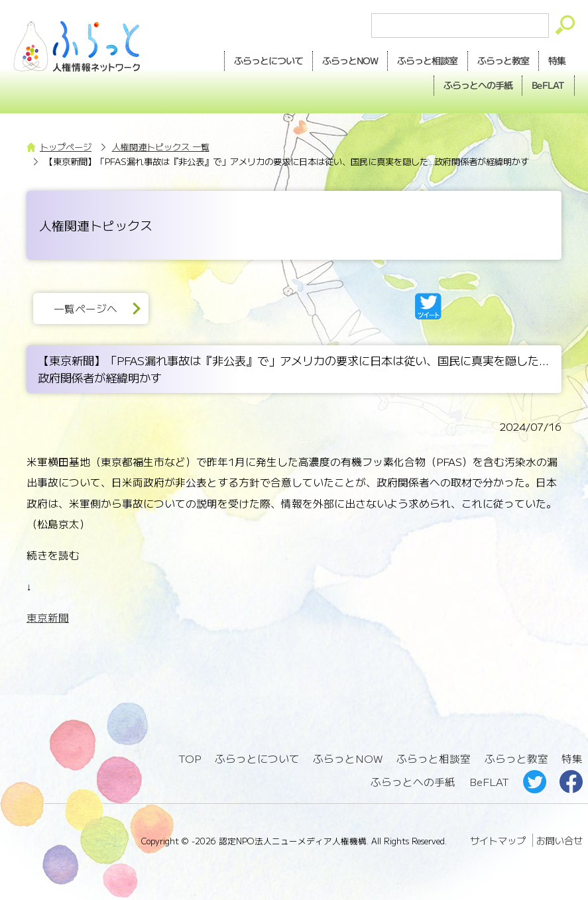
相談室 (427, 61)
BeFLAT (548, 85)
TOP (190, 759)
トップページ (66, 147)
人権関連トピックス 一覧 (161, 147)
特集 (557, 60)
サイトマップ (498, 840)
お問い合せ (559, 840)
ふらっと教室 (516, 759)
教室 (503, 61)
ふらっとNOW (348, 759)
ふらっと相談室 (434, 759)
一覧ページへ (86, 309)
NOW (350, 61)
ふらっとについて (268, 60)
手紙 (478, 85)
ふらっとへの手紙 (413, 782)
